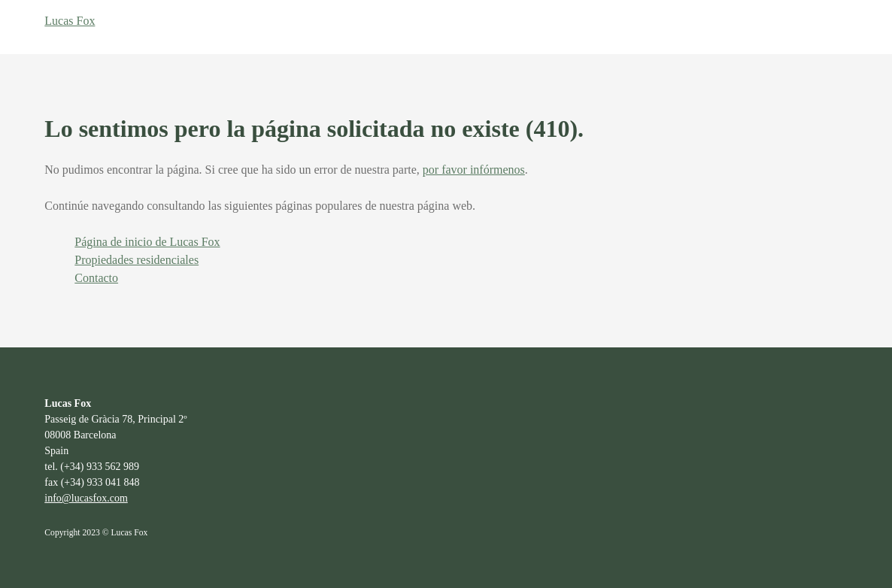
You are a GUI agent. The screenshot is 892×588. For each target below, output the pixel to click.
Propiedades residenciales (137, 260)
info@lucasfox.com (86, 498)
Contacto (96, 278)
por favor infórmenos (474, 170)
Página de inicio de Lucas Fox (147, 242)
